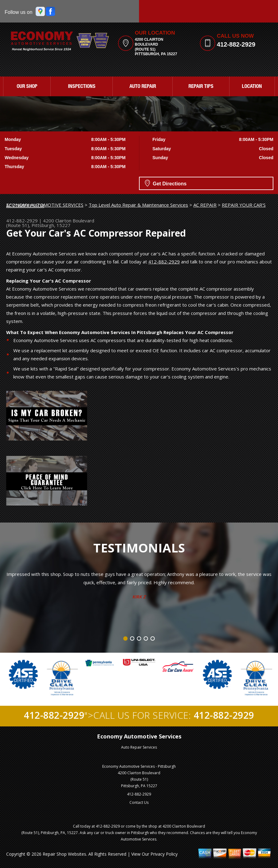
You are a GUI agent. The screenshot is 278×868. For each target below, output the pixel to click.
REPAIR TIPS (201, 87)
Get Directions (166, 183)
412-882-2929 (236, 44)
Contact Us (139, 802)
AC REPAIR (205, 205)
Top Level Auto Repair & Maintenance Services (138, 205)
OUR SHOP (27, 87)
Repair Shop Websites (64, 854)
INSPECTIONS (82, 87)
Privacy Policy (164, 854)
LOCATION (252, 87)
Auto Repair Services (139, 747)
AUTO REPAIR (143, 87)
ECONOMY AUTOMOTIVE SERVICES (45, 205)
